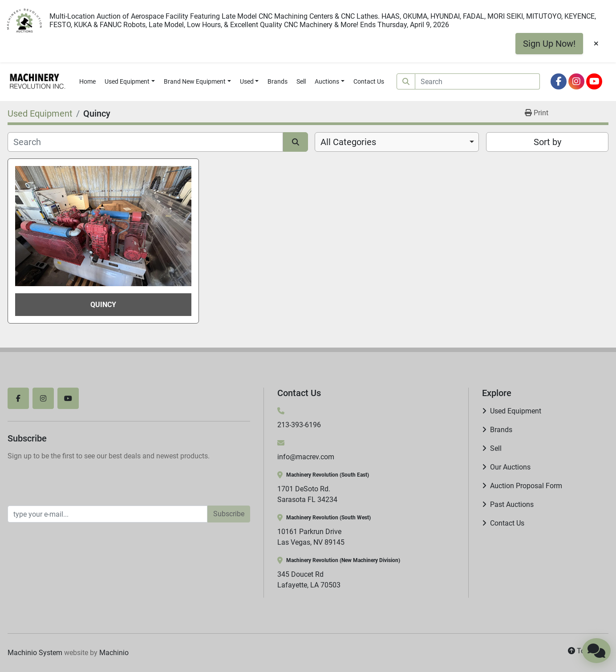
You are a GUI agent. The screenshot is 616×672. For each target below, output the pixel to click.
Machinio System (35, 653)
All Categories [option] (348, 142)
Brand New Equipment (195, 81)
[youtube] (594, 81)
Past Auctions (512, 504)
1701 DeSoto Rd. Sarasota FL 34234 (307, 494)
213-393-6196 (299, 425)
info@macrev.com (306, 457)
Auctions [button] (327, 81)
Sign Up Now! (549, 44)
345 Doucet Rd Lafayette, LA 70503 (309, 580)
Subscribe (229, 514)
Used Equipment (127, 81)
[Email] (107, 514)
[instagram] (576, 81)
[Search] (478, 81)
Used (247, 81)
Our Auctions (510, 467)
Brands (278, 81)
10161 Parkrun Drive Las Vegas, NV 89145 (311, 537)
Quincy (103, 305)
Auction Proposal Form (526, 486)
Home (87, 81)
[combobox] (397, 142)
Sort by (547, 142)
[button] (130, 82)
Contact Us (369, 81)
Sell (301, 81)
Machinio (114, 653)
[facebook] (559, 81)
